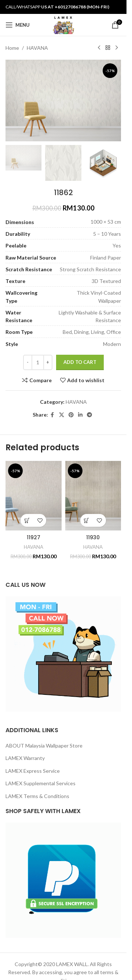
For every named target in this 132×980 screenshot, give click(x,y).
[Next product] (117, 48)
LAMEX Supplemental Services (41, 783)
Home (12, 48)
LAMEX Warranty (25, 758)
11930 (93, 537)
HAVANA (37, 48)
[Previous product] (99, 48)
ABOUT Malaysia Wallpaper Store (44, 746)
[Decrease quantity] (28, 362)
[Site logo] (63, 24)
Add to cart (80, 362)
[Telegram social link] (89, 415)
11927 (34, 537)
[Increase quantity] (48, 362)
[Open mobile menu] (18, 25)
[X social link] (62, 415)
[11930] (93, 496)
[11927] (34, 496)
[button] (27, 520)
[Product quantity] (38, 362)
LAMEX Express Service (33, 771)
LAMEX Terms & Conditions (37, 796)
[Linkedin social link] (80, 415)
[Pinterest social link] (71, 415)
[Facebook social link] (52, 415)
